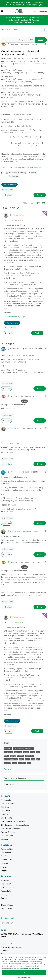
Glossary (5, 863)
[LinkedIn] (8, 923)
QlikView (5, 814)
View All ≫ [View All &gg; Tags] (7, 769)
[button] (46, 44)
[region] (24, 967)
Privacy (4, 895)
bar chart (22, 763)
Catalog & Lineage (8, 832)
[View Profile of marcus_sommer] (18, 215)
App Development (10, 29)
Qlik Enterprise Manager (11, 829)
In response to (15, 225)
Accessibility (6, 891)
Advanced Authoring (17, 173)
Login (33, 2)
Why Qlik (5, 839)
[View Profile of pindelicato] (14, 44)
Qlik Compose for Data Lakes (13, 821)
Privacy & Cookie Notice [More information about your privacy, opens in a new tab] (30, 968)
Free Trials (5, 856)
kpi (38, 759)
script (6, 756)
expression (29, 756)
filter (33, 759)
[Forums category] (5, 785)
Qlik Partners (6, 853)
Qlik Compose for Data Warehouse (15, 825)
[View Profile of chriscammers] (15, 428)
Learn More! (29, 22)
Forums (12, 785)
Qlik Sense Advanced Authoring (27, 167)
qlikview (20, 756)
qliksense (18, 752)
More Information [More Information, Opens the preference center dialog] (24, 977)
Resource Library (8, 849)
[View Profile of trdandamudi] (15, 349)
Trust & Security (8, 887)
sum (29, 763)
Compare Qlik (6, 860)
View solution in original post (15, 316)
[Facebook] (12, 923)
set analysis (8, 752)
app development (11, 759)
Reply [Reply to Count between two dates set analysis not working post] (40, 195)
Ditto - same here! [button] (9, 185)
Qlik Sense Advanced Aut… (24, 749)
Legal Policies (7, 943)
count (9, 167)
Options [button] (44, 29)
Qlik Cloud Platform (9, 804)
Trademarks (6, 951)
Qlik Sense (5, 807)
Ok (24, 973)
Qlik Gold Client (7, 836)
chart (21, 759)
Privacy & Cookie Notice (11, 947)
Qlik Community (8, 918)
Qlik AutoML (6, 811)
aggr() (13, 756)
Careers (4, 898)
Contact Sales (7, 909)
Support (4, 870)
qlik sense (8, 749)
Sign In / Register (40, 11)
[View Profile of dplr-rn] (13, 472)
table (32, 752)
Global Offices (7, 905)
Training (4, 867)
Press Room (6, 884)
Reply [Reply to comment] (37, 333)
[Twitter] (3, 923)
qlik (38, 752)
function (33, 173)
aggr (15, 763)
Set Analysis (14, 176)
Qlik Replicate (6, 818)
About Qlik (5, 880)
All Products (6, 800)
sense (26, 752)
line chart (7, 763)
